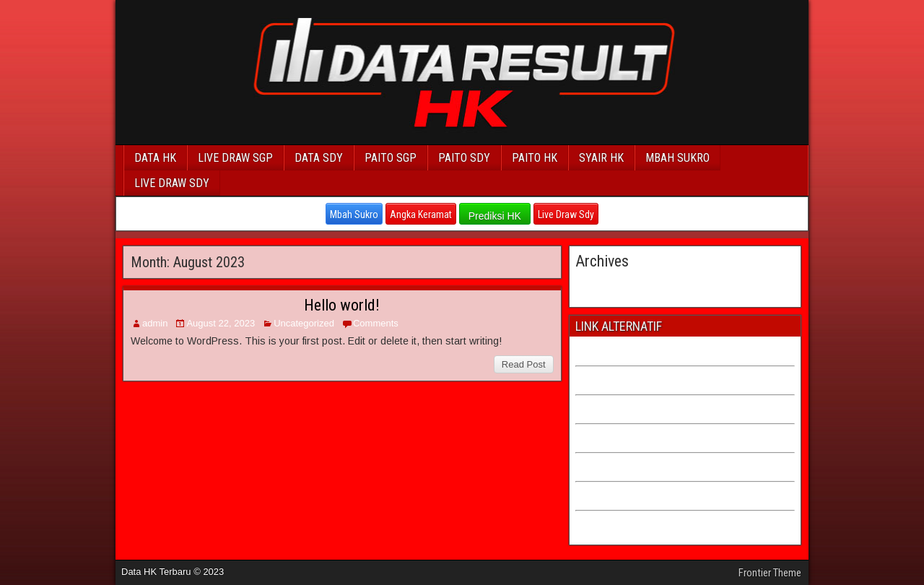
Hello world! (342, 305)
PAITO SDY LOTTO (617, 465)
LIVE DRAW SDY (172, 183)
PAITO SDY (464, 158)
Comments (376, 323)
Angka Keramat (421, 214)
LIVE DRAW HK (609, 523)
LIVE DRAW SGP (235, 158)
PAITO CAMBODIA (615, 407)
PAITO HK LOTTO (614, 436)
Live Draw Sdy (566, 214)
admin (155, 323)
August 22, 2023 (221, 323)
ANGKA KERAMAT (615, 494)
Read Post (524, 364)
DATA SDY (319, 158)
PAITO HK (535, 158)
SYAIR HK (601, 158)
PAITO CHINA (605, 349)
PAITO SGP (391, 158)
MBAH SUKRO (677, 158)
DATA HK (155, 158)
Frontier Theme (770, 573)
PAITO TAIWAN (608, 378)
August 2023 (605, 284)
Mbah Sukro (354, 214)
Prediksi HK (495, 216)
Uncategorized (304, 323)
